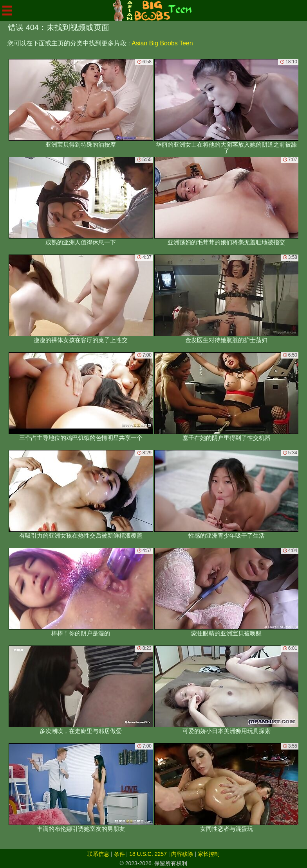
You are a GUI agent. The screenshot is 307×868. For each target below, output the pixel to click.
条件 (119, 854)
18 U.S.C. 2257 (148, 854)
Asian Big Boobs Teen (162, 43)
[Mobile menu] (7, 11)
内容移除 (182, 854)
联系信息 (98, 854)
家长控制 (209, 854)
